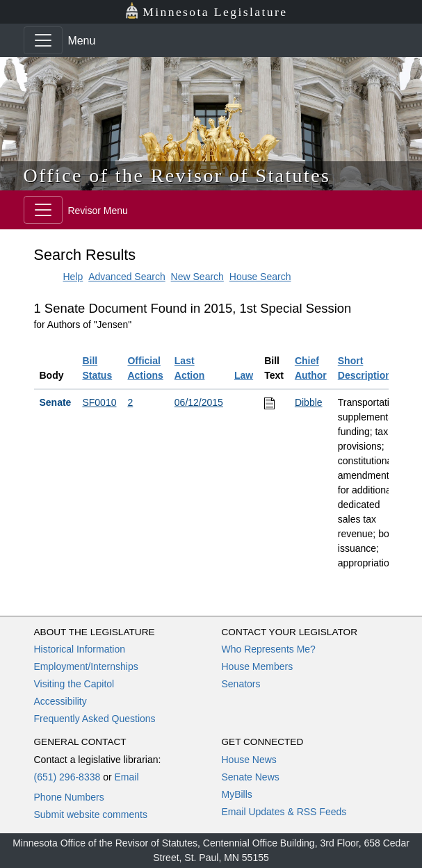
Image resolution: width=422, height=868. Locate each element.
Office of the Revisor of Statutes (177, 175)
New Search (197, 277)
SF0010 (99, 402)
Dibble (309, 402)
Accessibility (60, 701)
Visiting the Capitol (74, 684)
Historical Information (80, 649)
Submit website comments (91, 814)
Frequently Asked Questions (95, 719)
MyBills (237, 794)
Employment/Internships (86, 666)
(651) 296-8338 (67, 777)
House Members (258, 666)
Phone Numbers (69, 797)
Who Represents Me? (269, 649)
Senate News (251, 777)
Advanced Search (127, 277)
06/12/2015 (199, 402)
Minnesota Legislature (206, 11)
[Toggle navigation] (43, 40)
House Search (260, 277)
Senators (241, 684)
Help (73, 277)
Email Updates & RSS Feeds (284, 812)
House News (249, 760)
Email (126, 777)
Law (244, 375)
